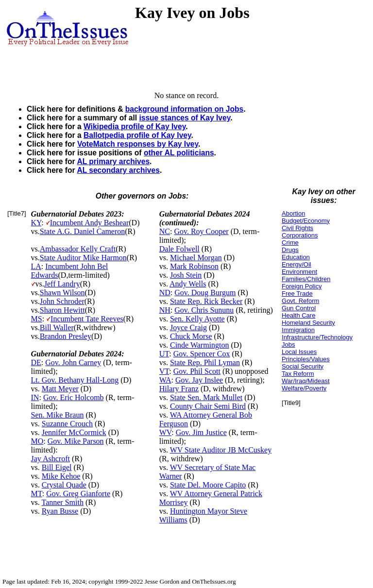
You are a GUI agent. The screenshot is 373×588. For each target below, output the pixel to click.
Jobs (288, 344)
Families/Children (306, 279)
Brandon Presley (66, 336)
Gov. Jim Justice (201, 432)
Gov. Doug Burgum (205, 293)
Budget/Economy (306, 221)
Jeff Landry (62, 284)
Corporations (300, 235)
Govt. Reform (300, 301)
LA (36, 266)
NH (165, 310)
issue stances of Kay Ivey (185, 118)
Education (296, 257)
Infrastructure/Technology (317, 337)
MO (37, 441)
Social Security (303, 366)
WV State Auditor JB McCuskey (221, 450)
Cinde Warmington (200, 345)
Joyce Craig (188, 328)
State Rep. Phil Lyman (205, 362)
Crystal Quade (64, 485)
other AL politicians (179, 153)
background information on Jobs (184, 109)
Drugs (290, 250)
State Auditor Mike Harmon (83, 258)
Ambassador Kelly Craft (78, 249)
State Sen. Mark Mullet (206, 397)
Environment (299, 272)
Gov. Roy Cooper (201, 231)
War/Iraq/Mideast (306, 381)
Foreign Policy (302, 286)
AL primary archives (113, 161)
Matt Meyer (60, 389)
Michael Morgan (196, 258)
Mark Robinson (194, 266)
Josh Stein (186, 275)
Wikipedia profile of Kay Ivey (135, 126)
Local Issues (299, 352)
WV (165, 432)
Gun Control (299, 308)
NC (165, 231)
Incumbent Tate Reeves (87, 319)
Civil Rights (297, 228)
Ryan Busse (60, 511)
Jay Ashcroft (51, 459)
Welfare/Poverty (304, 388)
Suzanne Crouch (67, 424)
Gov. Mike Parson (76, 441)
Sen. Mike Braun (58, 415)
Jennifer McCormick (74, 432)
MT (37, 494)
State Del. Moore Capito (208, 485)
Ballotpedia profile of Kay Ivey (137, 135)
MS (37, 319)
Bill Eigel (57, 467)
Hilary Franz (179, 389)
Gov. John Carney (73, 362)
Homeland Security (308, 323)
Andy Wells (188, 284)
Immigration (298, 330)
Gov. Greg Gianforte (78, 494)
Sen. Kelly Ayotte (197, 319)
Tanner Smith (62, 502)
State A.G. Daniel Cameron (83, 231)
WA (165, 380)
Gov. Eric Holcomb (74, 397)
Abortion (293, 213)
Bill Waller (57, 328)
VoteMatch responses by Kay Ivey (138, 144)
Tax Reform (298, 374)
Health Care (298, 315)
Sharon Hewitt (62, 310)
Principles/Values (306, 359)
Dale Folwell (179, 249)
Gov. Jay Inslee (199, 380)
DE (36, 362)
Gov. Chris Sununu (204, 310)
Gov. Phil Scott (197, 371)
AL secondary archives (118, 170)
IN (35, 397)
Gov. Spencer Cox (202, 354)
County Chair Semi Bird (208, 406)
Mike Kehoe (61, 476)
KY (36, 223)
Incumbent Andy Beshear (90, 223)
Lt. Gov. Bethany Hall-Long (75, 380)
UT (164, 354)
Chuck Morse (191, 336)
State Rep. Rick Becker (206, 301)
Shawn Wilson (62, 293)
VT (164, 371)
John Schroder (62, 301)
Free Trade (297, 294)
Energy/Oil (297, 264)
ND (165, 293)
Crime (290, 243)
